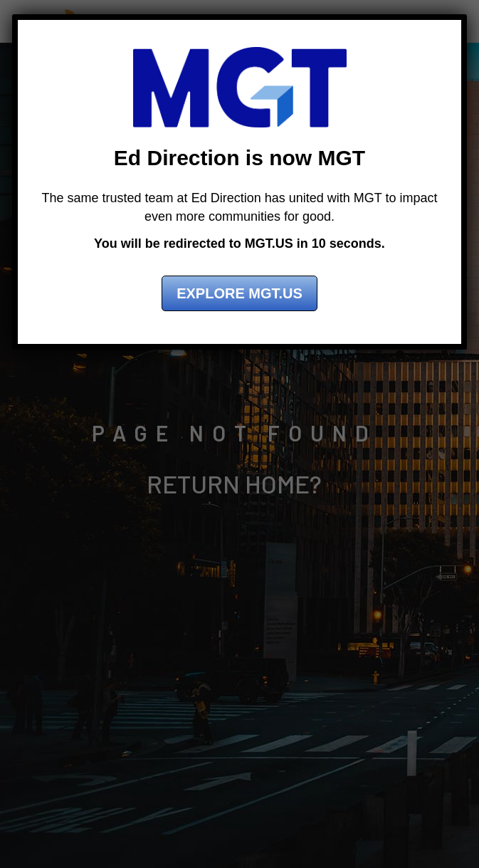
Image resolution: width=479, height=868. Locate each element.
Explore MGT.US (239, 293)
